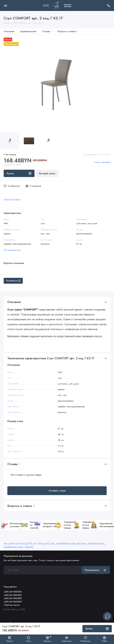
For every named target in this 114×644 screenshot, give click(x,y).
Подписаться (96, 570)
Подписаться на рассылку (18, 556)
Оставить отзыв (57, 491)
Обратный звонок (12, 605)
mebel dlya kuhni (96, 544)
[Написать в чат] (107, 616)
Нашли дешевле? (103, 162)
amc (53, 544)
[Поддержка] (108, 5)
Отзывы (47, 31)
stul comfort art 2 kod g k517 (18, 544)
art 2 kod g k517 (41, 544)
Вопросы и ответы (68, 31)
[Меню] (6, 5)
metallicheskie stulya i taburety (18, 547)
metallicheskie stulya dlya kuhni (71, 544)
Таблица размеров (12, 200)
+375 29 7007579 (13, 602)
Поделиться (13, 281)
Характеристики (28, 31)
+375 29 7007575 (13, 592)
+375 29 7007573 (13, 595)
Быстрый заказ (47, 173)
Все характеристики (12, 250)
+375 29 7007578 (13, 598)
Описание (9, 31)
